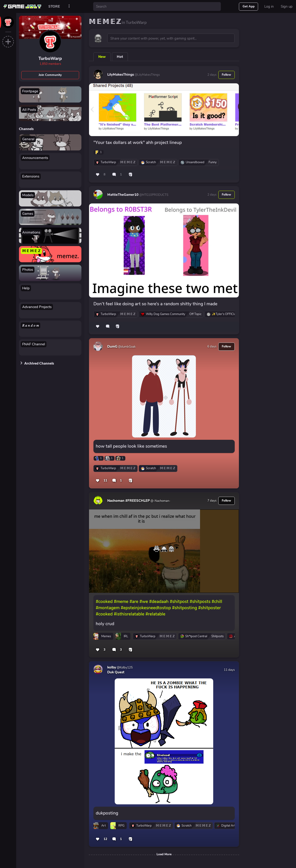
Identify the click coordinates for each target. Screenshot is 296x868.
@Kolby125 (124, 668)
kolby (112, 667)
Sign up (287, 6)
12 (105, 839)
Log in (269, 6)
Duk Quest (116, 672)
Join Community (50, 75)
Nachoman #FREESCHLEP (129, 501)
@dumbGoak (127, 347)
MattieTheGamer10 (123, 195)
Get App (249, 6)
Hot (120, 57)
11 (105, 481)
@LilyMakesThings (147, 75)
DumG (112, 347)
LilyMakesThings (121, 75)
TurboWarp (50, 59)
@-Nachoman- (160, 501)
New (102, 57)
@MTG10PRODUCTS (153, 195)
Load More (164, 854)
